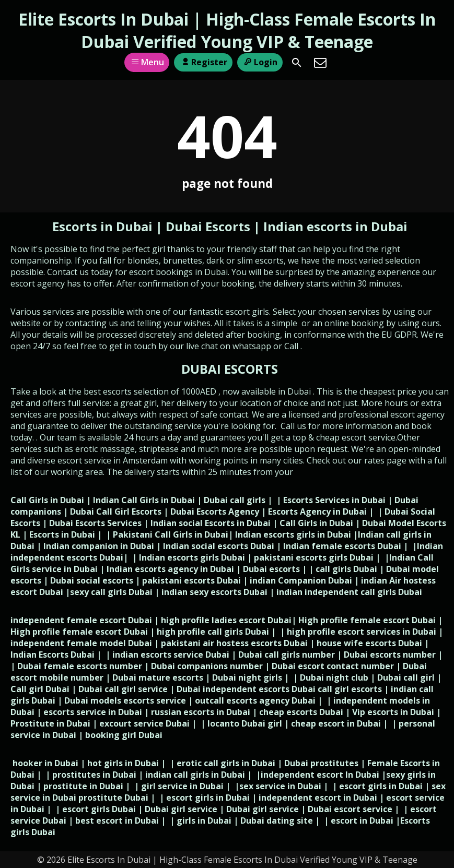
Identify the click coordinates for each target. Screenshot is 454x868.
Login (260, 62)
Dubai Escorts (208, 226)
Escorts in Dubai (104, 226)
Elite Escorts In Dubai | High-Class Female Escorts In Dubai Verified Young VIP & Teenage (227, 30)
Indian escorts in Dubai (335, 226)
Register (203, 62)
